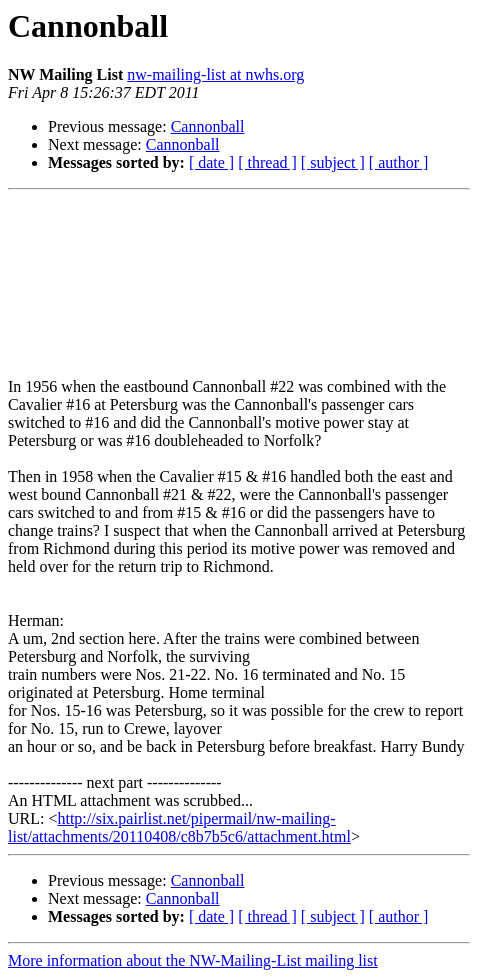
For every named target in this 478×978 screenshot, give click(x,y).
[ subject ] (333, 162)
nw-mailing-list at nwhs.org (215, 74)
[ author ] (399, 162)
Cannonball (208, 126)
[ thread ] (267, 162)
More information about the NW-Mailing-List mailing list (193, 960)
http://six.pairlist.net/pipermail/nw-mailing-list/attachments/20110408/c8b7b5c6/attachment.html (179, 827)
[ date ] (211, 162)
